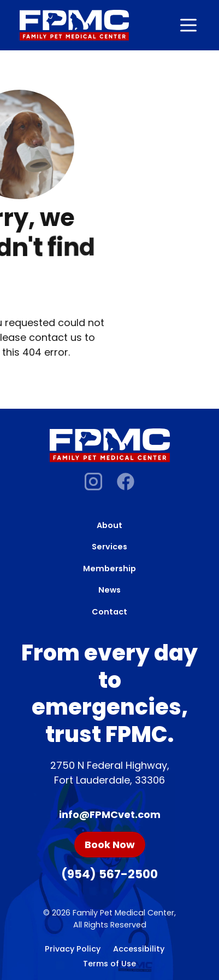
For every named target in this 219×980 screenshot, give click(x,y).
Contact (109, 612)
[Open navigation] (188, 25)
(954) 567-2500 (109, 874)
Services (109, 547)
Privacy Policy (73, 949)
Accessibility (139, 949)
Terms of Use (109, 964)
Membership (109, 569)
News (109, 590)
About (109, 525)
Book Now (110, 845)
